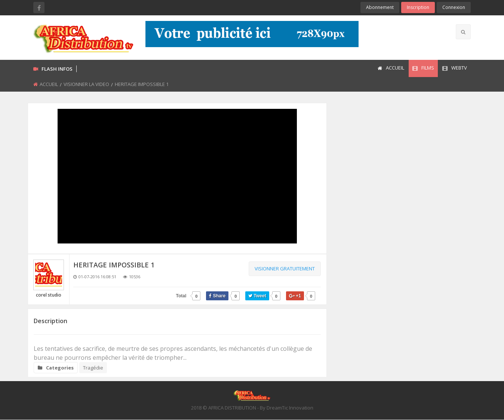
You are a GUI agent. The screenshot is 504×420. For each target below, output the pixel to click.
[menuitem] (391, 68)
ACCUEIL (391, 68)
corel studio (49, 295)
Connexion (454, 7)
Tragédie (93, 368)
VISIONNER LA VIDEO (86, 84)
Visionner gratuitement (285, 269)
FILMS (423, 68)
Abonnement (380, 7)
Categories (56, 368)
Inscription (418, 7)
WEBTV (455, 68)
